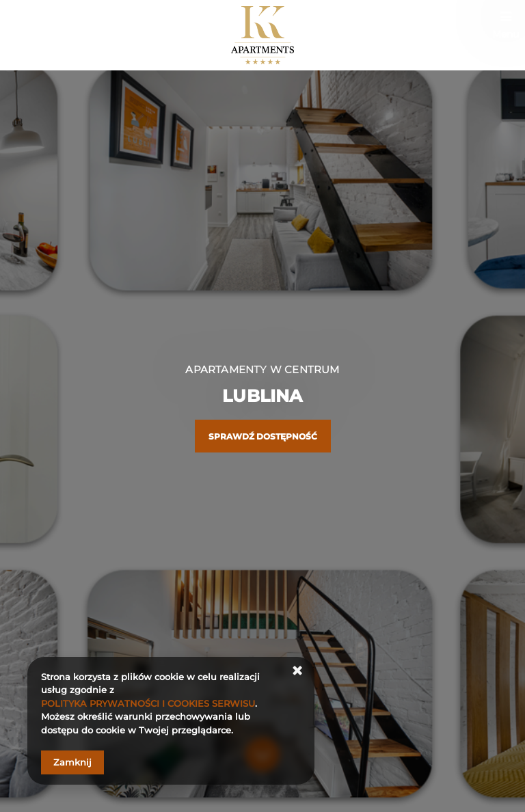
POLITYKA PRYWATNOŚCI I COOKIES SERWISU (148, 703)
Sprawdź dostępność (263, 436)
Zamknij (72, 762)
